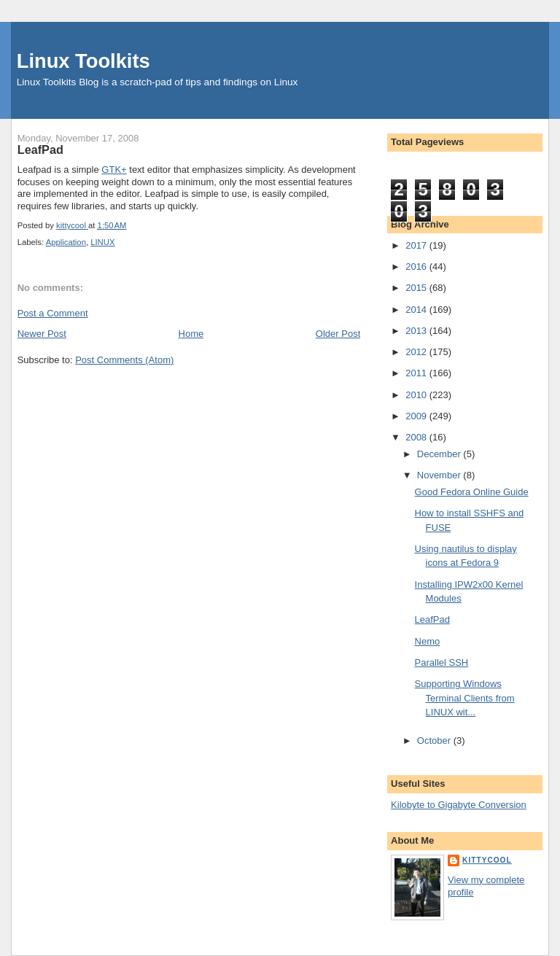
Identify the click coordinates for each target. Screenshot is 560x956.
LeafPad (432, 619)
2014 (417, 310)
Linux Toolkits (83, 61)
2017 (417, 245)
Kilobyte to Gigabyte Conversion (459, 805)
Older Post (338, 334)
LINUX (102, 242)
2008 (417, 437)
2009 (417, 416)
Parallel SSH (442, 662)
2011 (417, 373)
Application (66, 242)
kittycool (487, 860)
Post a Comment (53, 313)
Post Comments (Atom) (124, 360)
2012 (417, 352)
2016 (417, 267)
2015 (417, 288)
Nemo (428, 641)
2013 (417, 331)
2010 (417, 395)
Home (191, 334)
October (435, 741)
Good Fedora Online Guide (472, 492)
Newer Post (42, 334)
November (440, 475)
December (440, 454)
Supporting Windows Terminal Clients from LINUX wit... (465, 698)
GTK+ (114, 170)
